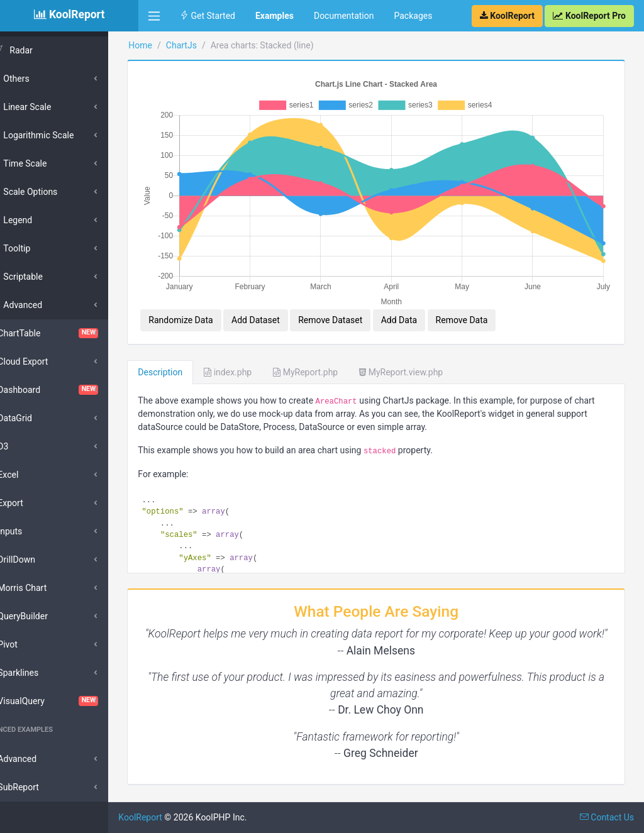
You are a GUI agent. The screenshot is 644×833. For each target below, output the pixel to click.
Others (37, 79)
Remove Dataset (360, 305)
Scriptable (44, 277)
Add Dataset (286, 305)
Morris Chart (43, 588)
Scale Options (52, 192)
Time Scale (46, 163)
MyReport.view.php (431, 357)
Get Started (208, 16)
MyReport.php (336, 357)
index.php (258, 357)
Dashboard (69, 390)
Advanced (44, 305)
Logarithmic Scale (60, 135)
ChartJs (211, 45)
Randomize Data (211, 305)
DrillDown (38, 560)
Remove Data (491, 305)
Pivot (29, 644)
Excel (29, 475)
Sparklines (39, 673)
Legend (39, 220)
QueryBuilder (44, 616)
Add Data (429, 305)
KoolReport (170, 817)
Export (31, 503)
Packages (413, 16)
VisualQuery (69, 701)
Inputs (31, 531)
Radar (42, 50)
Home (170, 45)
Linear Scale (48, 107)
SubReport (39, 787)
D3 (24, 446)
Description (190, 357)
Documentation (344, 16)
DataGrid (36, 418)
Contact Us (607, 817)
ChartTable (69, 333)
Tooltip (38, 248)
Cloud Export (44, 361)
